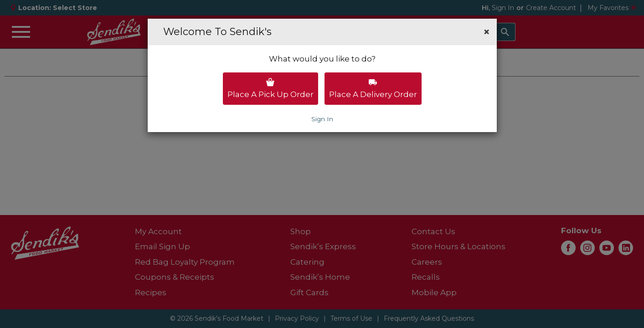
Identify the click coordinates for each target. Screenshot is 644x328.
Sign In (322, 119)
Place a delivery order (373, 88)
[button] (487, 32)
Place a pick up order (270, 88)
